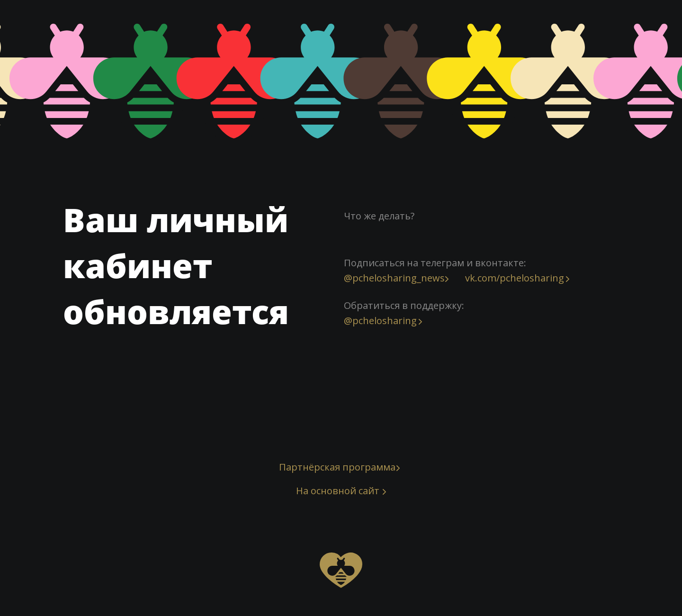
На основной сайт (338, 491)
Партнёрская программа (337, 467)
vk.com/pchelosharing (515, 278)
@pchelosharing (380, 321)
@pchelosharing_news (394, 278)
